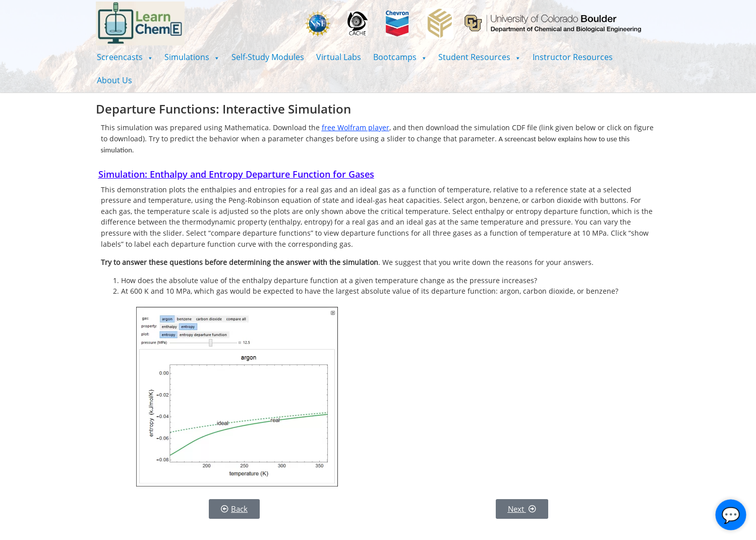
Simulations (192, 57)
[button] (125, 57)
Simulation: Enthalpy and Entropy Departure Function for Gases (236, 174)
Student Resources (479, 57)
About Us (114, 80)
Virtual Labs (339, 57)
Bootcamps (400, 57)
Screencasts (125, 57)
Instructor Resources (573, 57)
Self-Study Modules (268, 57)
